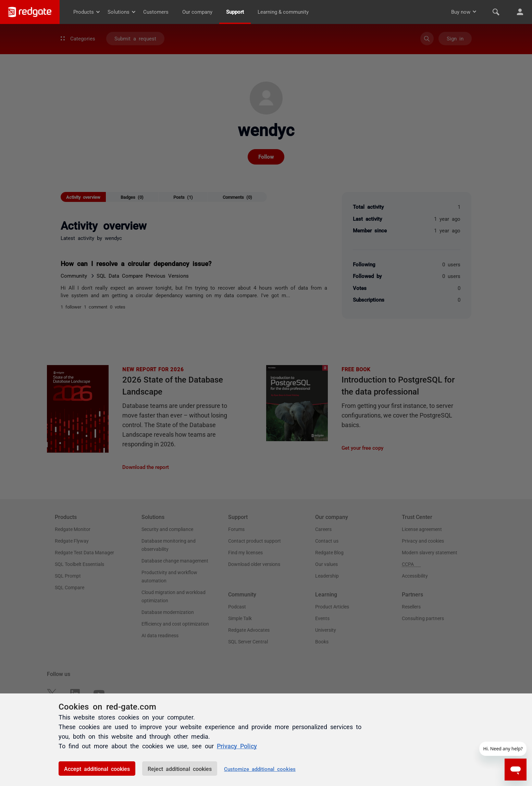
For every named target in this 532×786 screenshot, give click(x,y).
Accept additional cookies (97, 769)
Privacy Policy (237, 746)
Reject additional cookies (180, 769)
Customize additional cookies (260, 769)
